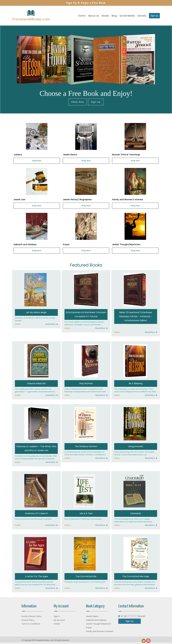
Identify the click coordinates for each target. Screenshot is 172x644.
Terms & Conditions (31, 624)
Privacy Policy (28, 620)
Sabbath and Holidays (96, 620)
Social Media (127, 16)
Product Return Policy (32, 616)
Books (105, 16)
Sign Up (96, 102)
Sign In (57, 616)
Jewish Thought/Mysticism (99, 624)
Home (82, 16)
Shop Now (78, 102)
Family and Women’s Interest (100, 631)
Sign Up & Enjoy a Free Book (86, 3)
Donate (142, 16)
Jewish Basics (92, 616)
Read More (51, 324)
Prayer (89, 628)
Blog (114, 16)
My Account (59, 620)
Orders (57, 624)
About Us (94, 16)
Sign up (154, 16)
